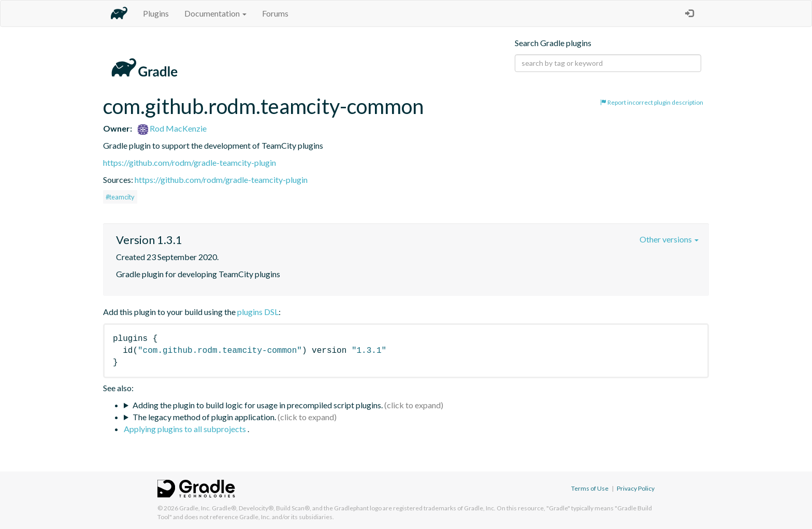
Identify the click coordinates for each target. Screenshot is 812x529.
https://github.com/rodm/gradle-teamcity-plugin (190, 162)
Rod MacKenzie (172, 128)
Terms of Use (590, 488)
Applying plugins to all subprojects (186, 429)
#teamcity (120, 197)
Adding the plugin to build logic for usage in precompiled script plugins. (258, 405)
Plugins (156, 13)
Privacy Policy (636, 488)
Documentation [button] (215, 13)
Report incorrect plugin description (652, 102)
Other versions (669, 239)
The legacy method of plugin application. (204, 417)
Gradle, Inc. (195, 508)
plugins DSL (258, 312)
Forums (275, 13)
